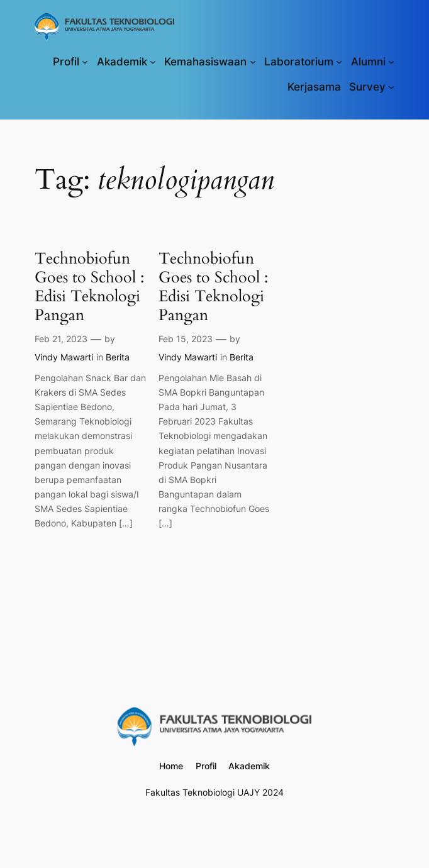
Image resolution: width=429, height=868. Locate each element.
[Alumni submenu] (391, 62)
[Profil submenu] (85, 62)
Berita (118, 357)
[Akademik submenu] (153, 62)
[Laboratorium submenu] (339, 62)
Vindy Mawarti (64, 357)
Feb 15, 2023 (186, 339)
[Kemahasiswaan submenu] (253, 62)
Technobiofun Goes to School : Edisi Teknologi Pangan (89, 287)
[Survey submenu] (391, 87)
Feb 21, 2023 (61, 339)
